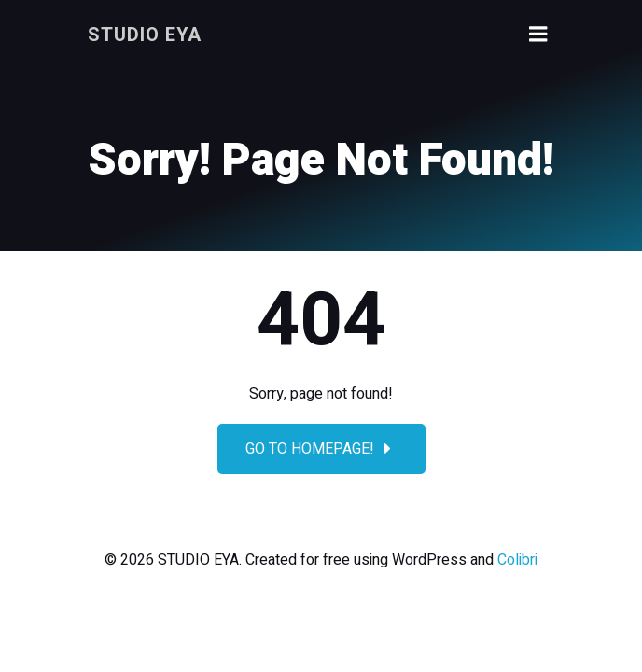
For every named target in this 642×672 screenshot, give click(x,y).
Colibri (517, 560)
